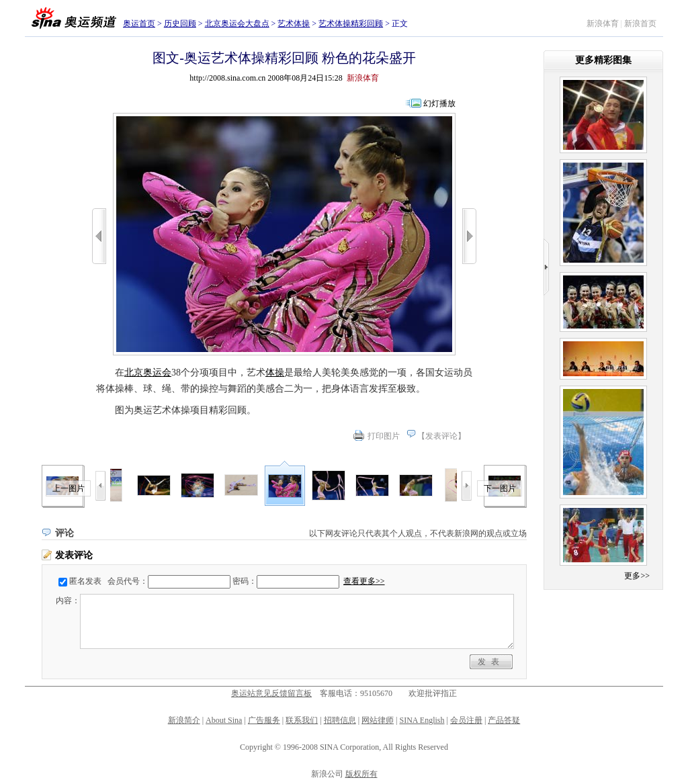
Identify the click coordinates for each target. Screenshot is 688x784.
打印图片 (384, 436)
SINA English (422, 720)
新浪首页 (640, 24)
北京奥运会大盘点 (237, 24)
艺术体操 (294, 24)
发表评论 (441, 436)
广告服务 (264, 720)
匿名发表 (85, 581)
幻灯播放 (439, 103)
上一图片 (69, 488)
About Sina (224, 720)
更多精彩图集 (603, 60)
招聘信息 (340, 720)
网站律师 (378, 720)
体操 (275, 373)
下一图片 (500, 488)
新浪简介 (184, 720)
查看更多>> (364, 581)
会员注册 (466, 720)
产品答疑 (504, 720)
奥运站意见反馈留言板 (271, 693)
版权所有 (361, 774)
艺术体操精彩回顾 (351, 24)
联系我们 (302, 720)
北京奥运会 (148, 373)
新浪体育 (603, 24)
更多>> (637, 576)
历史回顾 (180, 24)
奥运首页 (139, 24)
